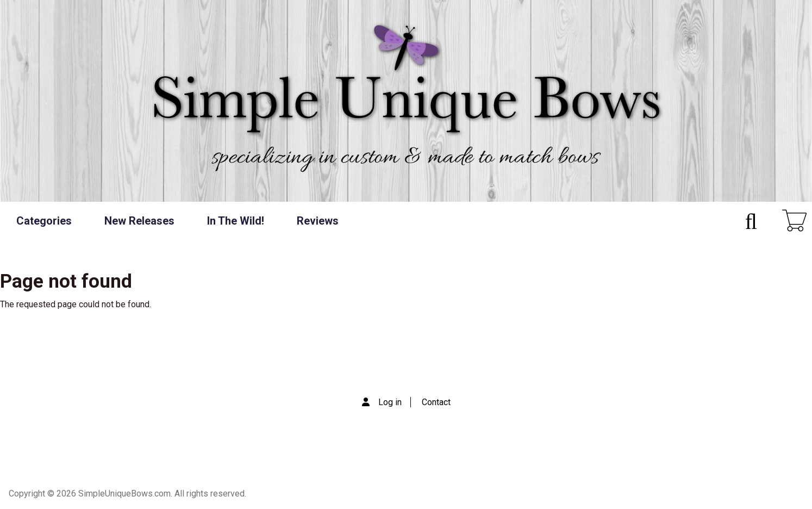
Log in (390, 402)
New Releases (139, 221)
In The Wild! (236, 221)
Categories (44, 221)
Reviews (318, 221)
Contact (436, 402)
